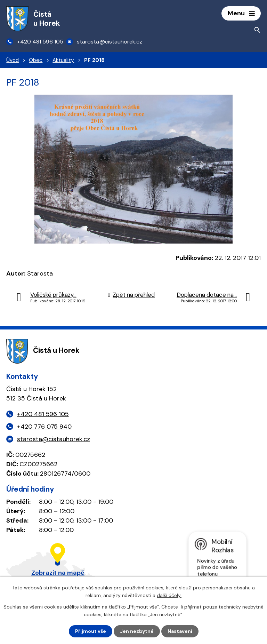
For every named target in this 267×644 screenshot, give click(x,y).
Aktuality (63, 60)
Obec (36, 60)
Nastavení (180, 631)
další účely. (169, 595)
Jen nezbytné (137, 631)
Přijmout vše (91, 631)
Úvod (13, 60)
